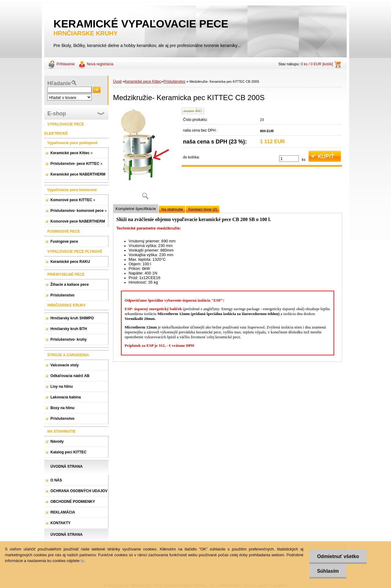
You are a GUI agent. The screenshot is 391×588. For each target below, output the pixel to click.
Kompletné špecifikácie (136, 209)
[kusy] (289, 159)
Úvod (117, 82)
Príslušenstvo (174, 82)
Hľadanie (59, 83)
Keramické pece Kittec (143, 82)
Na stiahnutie (172, 209)
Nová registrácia (100, 64)
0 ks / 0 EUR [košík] (317, 64)
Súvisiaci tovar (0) (203, 209)
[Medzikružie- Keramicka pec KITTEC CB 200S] (145, 156)
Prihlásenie (66, 64)
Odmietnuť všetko (338, 556)
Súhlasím (328, 571)
